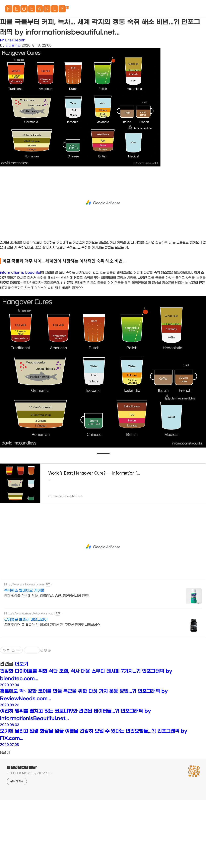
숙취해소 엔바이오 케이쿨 (24, 590)
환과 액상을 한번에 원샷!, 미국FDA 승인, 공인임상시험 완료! (46, 596)
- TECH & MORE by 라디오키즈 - (30, 773)
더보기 (21, 664)
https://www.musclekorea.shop (29, 613)
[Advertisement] (103, 203)
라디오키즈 (13, 45)
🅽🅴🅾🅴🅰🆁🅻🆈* (37, 10)
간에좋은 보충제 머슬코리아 (26, 619)
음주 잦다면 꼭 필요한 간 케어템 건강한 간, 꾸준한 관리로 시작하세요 (52, 625)
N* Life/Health (13, 40)
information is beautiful (20, 273)
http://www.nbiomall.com (24, 584)
